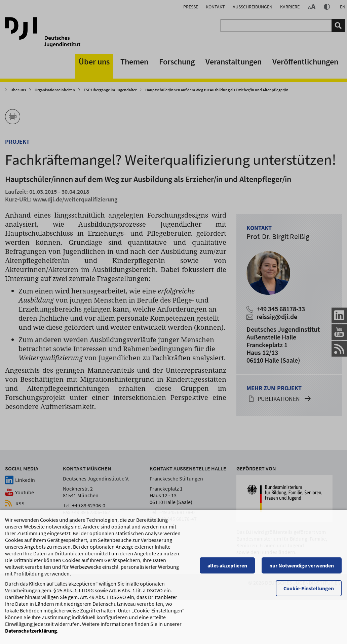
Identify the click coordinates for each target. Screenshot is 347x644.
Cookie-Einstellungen (309, 592)
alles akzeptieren (228, 569)
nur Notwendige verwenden (302, 569)
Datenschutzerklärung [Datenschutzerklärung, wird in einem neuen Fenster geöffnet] (31, 634)
